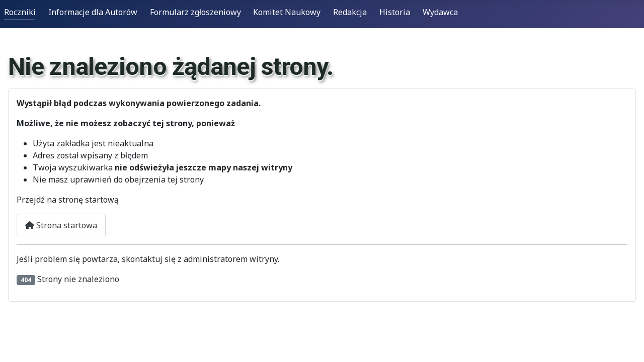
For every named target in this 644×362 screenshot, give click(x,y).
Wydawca (440, 12)
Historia (395, 12)
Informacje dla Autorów (93, 12)
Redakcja (350, 12)
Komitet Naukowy (287, 12)
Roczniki (20, 12)
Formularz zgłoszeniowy (195, 12)
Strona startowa (61, 225)
